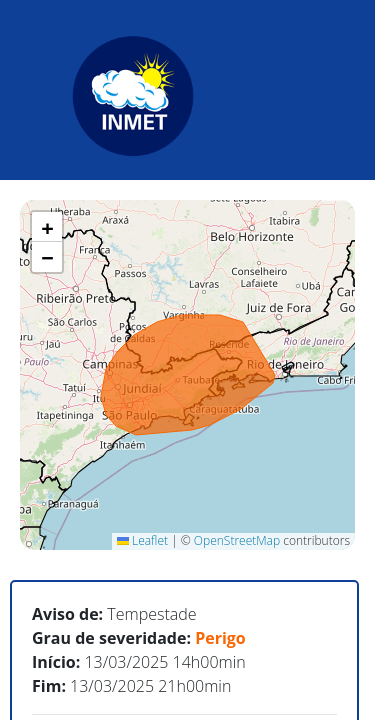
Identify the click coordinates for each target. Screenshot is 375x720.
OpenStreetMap (237, 540)
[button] (47, 227)
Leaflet (142, 540)
